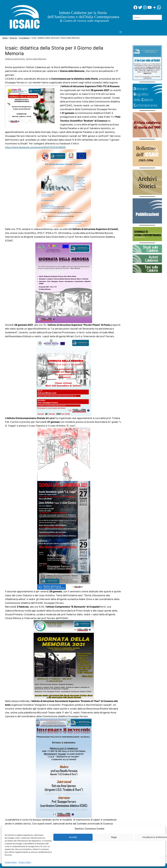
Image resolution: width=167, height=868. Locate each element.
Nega (114, 837)
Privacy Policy (25, 862)
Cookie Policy (11, 862)
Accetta (73, 837)
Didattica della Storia (15, 59)
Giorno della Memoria (36, 59)
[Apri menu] (121, 32)
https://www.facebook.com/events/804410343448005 (35, 147)
